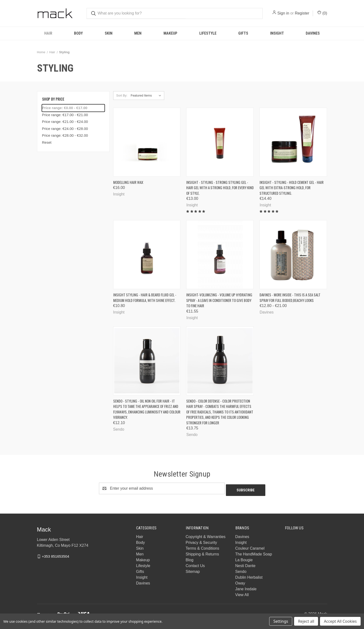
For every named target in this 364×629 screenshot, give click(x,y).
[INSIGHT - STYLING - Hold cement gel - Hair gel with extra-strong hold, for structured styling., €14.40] (293, 142)
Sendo (241, 570)
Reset (47, 142)
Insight (277, 33)
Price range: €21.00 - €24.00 (65, 122)
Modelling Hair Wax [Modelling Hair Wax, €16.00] (128, 182)
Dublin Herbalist (249, 576)
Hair (48, 33)
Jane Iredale (246, 587)
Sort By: (122, 95)
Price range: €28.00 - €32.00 (65, 135)
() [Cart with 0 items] (322, 13)
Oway (240, 581)
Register (302, 13)
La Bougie (244, 558)
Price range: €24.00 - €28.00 (65, 129)
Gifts (243, 33)
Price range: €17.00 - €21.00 (65, 115)
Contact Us (195, 564)
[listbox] (147, 96)
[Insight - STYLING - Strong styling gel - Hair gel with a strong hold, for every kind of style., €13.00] (220, 142)
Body (78, 33)
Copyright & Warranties (206, 535)
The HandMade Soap (254, 552)
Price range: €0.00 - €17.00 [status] (65, 108)
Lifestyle (208, 33)
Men (138, 33)
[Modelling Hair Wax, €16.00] (147, 142)
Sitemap (193, 570)
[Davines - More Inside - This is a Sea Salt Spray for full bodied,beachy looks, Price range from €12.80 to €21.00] (293, 255)
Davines (313, 33)
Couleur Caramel (250, 547)
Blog (190, 558)
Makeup (170, 33)
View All (242, 593)
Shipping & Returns (202, 552)
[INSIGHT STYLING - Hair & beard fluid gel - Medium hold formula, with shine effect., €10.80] (147, 255)
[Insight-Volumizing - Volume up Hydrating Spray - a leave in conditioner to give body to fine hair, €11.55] (220, 255)
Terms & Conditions (203, 547)
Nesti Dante (245, 564)
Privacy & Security (201, 541)
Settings (281, 621)
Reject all (306, 621)
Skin (109, 33)
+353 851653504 (56, 555)
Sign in (283, 13)
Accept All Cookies (340, 621)
